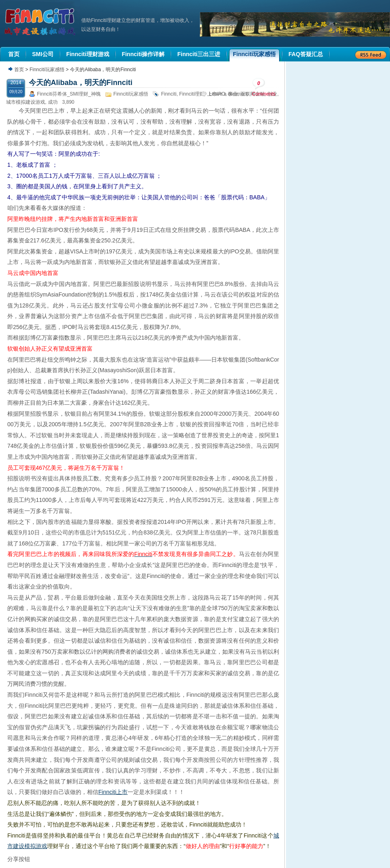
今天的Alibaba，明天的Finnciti (81, 83)
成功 (53, 102)
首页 (19, 70)
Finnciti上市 (113, 792)
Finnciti (169, 94)
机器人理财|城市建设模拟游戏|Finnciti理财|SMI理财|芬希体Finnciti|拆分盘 (41, 22)
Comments (264, 87)
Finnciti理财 (192, 94)
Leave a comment (229, 94)
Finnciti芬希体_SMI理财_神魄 (69, 94)
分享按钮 (19, 859)
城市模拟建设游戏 (26, 102)
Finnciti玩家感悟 (47, 70)
